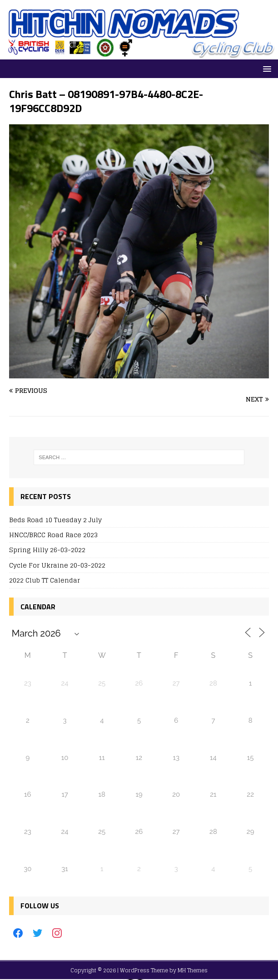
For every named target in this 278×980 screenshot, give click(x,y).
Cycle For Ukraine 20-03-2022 (57, 565)
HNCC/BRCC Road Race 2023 (53, 535)
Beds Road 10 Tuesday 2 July (55, 520)
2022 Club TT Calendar (45, 580)
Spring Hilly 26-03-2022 (47, 550)
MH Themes (193, 970)
